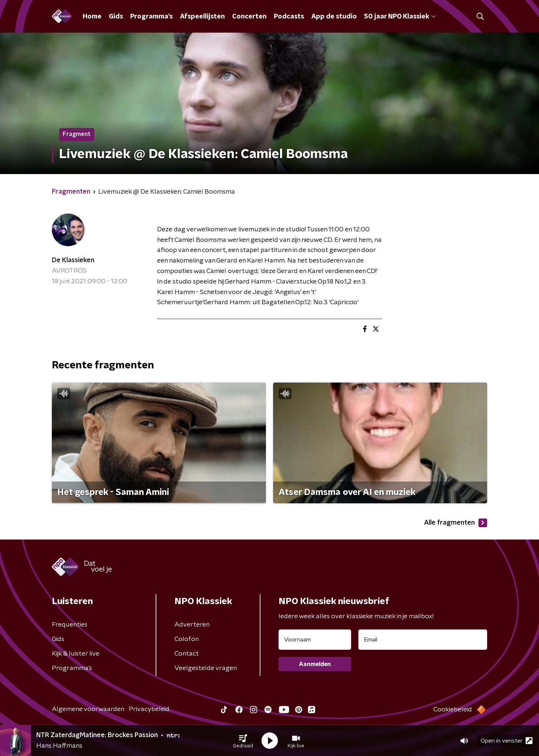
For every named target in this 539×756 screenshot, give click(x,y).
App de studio (334, 17)
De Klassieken (73, 260)
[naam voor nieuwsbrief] (315, 640)
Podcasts (289, 17)
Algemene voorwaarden (88, 709)
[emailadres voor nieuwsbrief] (423, 640)
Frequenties (70, 625)
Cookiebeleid (453, 710)
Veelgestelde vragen (206, 668)
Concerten (249, 17)
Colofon (187, 639)
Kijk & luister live (76, 654)
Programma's (151, 17)
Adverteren (192, 625)
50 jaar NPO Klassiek (400, 17)
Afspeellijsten (202, 17)
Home (92, 17)
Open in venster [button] (507, 741)
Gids (116, 17)
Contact (187, 654)
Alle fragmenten (456, 523)
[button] (243, 741)
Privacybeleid (149, 709)
